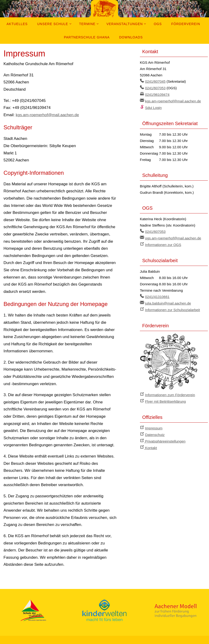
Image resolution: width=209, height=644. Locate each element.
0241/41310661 (157, 295)
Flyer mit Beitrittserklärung (165, 398)
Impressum (154, 425)
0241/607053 (155, 88)
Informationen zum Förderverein (170, 392)
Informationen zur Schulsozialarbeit (172, 307)
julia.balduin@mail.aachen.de (168, 301)
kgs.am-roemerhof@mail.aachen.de (47, 115)
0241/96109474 (157, 94)
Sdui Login (153, 107)
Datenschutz (155, 431)
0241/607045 (155, 81)
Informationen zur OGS (163, 243)
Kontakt (151, 444)
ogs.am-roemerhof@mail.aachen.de (173, 237)
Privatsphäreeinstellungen (165, 437)
